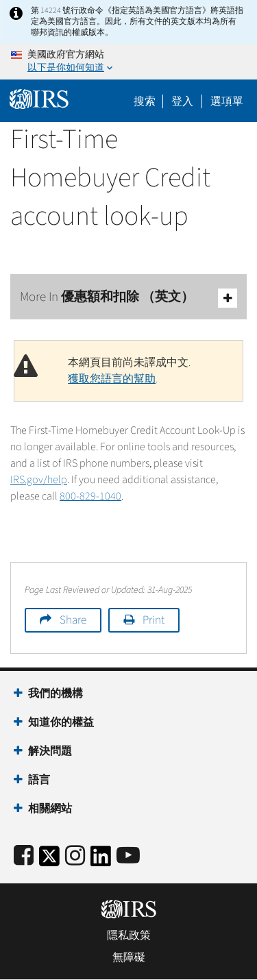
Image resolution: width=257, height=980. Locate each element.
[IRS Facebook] (24, 856)
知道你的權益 (61, 722)
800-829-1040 (90, 496)
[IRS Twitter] (49, 860)
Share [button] (73, 620)
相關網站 (50, 809)
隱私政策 (129, 935)
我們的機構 (56, 694)
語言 (39, 780)
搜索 (145, 101)
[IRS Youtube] (128, 856)
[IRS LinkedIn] (101, 860)
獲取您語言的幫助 (112, 379)
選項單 (227, 101)
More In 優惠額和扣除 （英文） (128, 298)
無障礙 (129, 957)
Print (154, 620)
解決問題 (50, 751)
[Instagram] (75, 856)
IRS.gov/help (39, 480)
